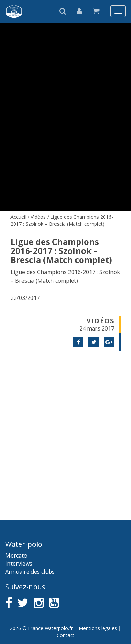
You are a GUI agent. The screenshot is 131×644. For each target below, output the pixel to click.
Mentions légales (98, 628)
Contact (65, 635)
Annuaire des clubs (30, 572)
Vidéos (38, 217)
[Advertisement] (65, 426)
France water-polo (14, 11)
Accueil (18, 217)
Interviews (19, 564)
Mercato (16, 556)
